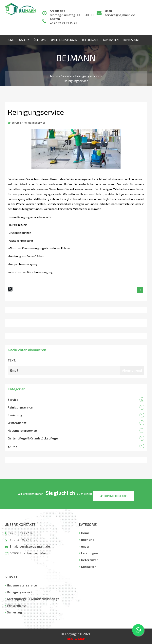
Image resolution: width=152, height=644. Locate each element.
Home (10, 40)
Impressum (131, 40)
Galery (24, 40)
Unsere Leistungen (64, 40)
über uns (40, 40)
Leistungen (88, 553)
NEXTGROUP (76, 639)
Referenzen (90, 40)
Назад (140, 290)
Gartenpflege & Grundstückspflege (33, 438)
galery (12, 446)
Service (16, 123)
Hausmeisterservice (22, 431)
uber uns (87, 540)
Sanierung (15, 415)
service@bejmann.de (120, 15)
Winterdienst (17, 423)
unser (84, 546)
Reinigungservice (35, 123)
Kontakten (111, 40)
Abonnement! (132, 370)
